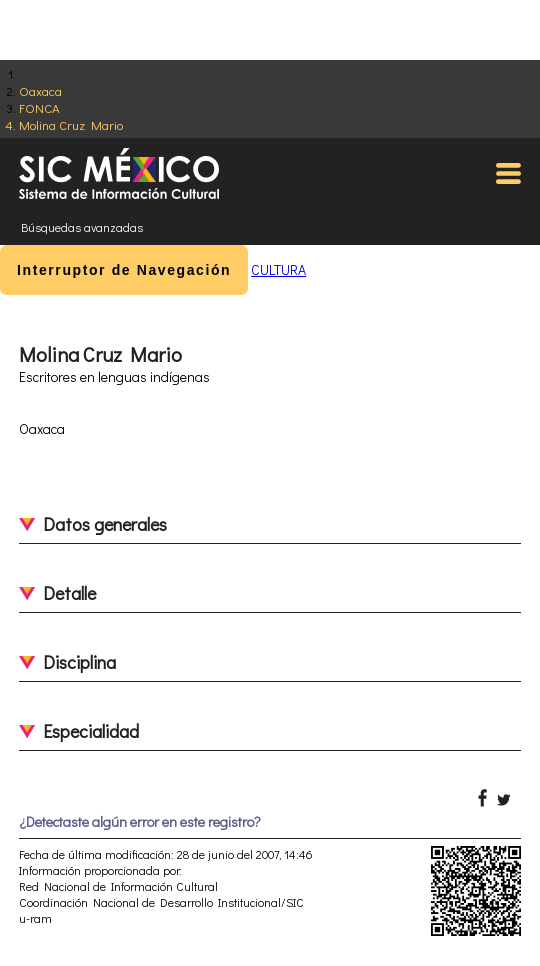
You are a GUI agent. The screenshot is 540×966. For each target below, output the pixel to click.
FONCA (39, 107)
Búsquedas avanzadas (82, 227)
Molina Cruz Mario (71, 124)
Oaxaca (40, 90)
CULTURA (278, 269)
